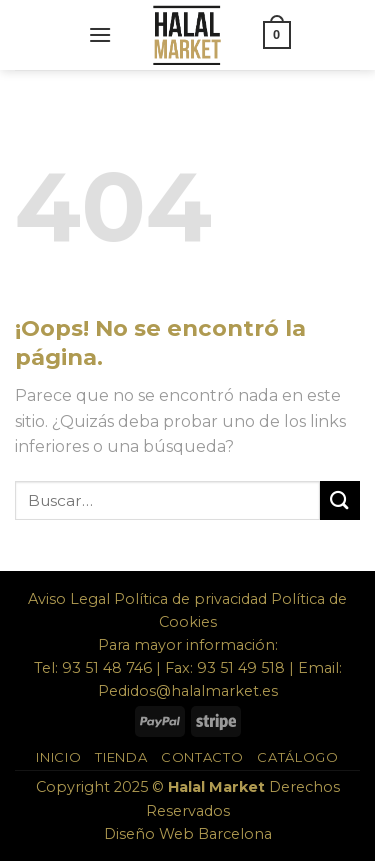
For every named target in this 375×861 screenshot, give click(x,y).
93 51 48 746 (107, 668)
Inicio (58, 757)
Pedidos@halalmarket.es (188, 691)
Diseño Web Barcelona (188, 834)
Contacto (202, 757)
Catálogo (297, 757)
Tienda (121, 757)
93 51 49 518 (241, 668)
